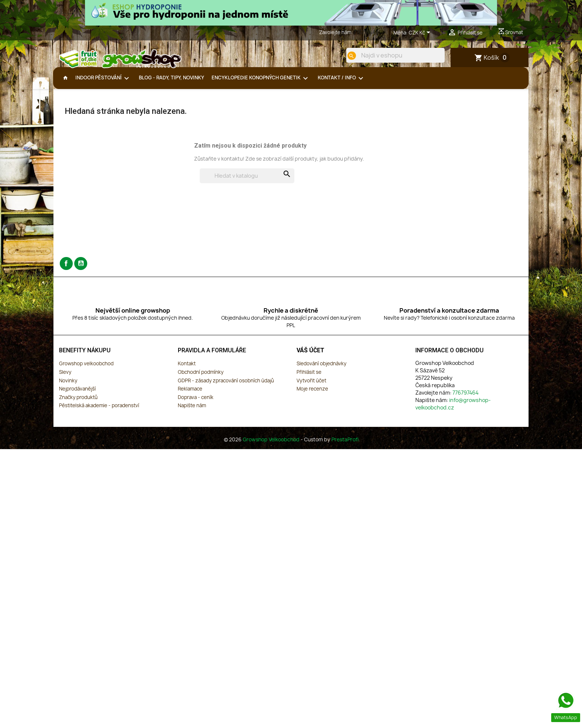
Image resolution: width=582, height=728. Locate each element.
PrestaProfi (345, 445)
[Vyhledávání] (247, 182)
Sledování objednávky (321, 369)
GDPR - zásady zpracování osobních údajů (226, 386)
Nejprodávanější (77, 395)
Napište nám (192, 411)
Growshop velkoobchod (86, 369)
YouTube (81, 269)
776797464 (366, 32)
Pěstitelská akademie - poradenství (99, 411)
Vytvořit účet (311, 386)
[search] (346, 56)
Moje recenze (312, 395)
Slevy (65, 378)
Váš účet (310, 356)
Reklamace (190, 395)
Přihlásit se (309, 378)
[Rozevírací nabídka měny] (421, 33)
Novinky (68, 386)
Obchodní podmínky (201, 378)
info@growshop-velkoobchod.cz (453, 410)
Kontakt (187, 369)
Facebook (66, 269)
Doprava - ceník (196, 403)
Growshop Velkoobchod (272, 445)
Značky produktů (78, 403)
